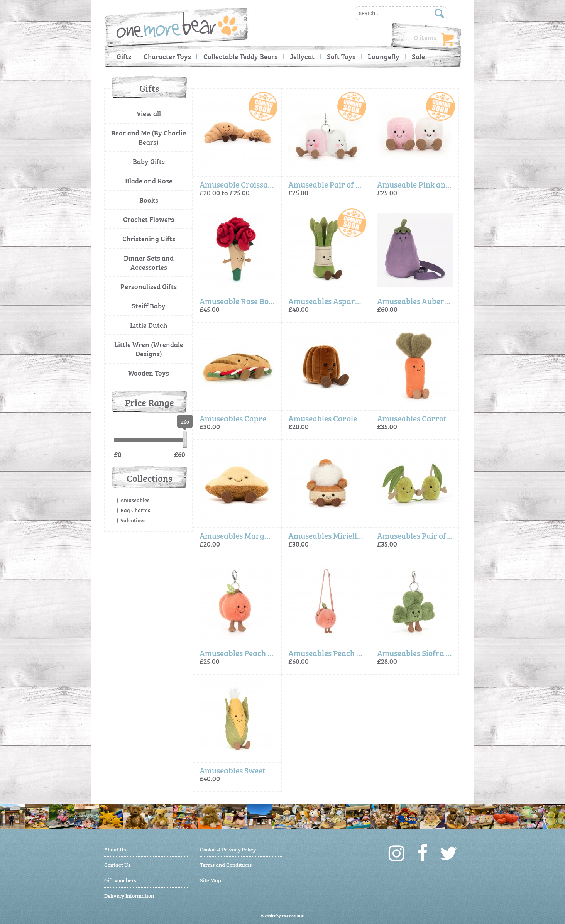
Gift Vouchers (120, 880)
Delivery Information (129, 895)
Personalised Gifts (149, 286)
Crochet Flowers (149, 219)
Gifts (124, 56)
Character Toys (167, 56)
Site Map (211, 880)
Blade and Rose (149, 180)
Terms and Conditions (226, 864)
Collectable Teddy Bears (240, 56)
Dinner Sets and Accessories (149, 262)
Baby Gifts (149, 161)
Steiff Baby (149, 305)
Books (149, 200)
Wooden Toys (149, 373)
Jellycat (302, 56)
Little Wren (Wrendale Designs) (149, 349)
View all (149, 113)
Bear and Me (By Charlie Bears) (149, 137)
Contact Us (117, 864)
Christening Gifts (149, 238)
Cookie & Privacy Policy (228, 849)
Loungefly (384, 56)
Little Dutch (149, 325)
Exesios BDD (293, 916)
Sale (418, 56)
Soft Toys (341, 56)
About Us (115, 849)
